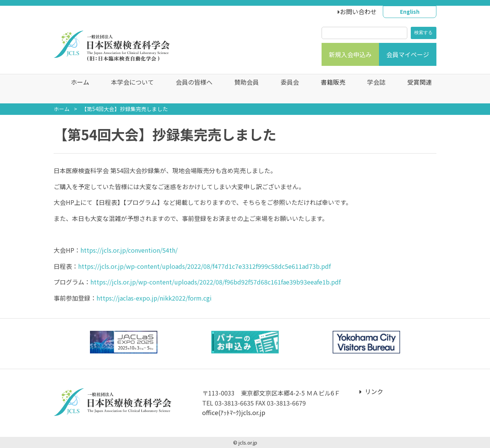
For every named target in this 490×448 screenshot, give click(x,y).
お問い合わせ (358, 11)
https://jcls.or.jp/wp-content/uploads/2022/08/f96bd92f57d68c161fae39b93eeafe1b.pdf (216, 282)
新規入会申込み (350, 54)
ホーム (74, 89)
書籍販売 (327, 89)
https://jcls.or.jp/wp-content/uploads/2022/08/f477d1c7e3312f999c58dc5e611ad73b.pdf (204, 266)
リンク (371, 391)
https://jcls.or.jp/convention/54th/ (129, 250)
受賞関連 (413, 89)
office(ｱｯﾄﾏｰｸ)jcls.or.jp (234, 412)
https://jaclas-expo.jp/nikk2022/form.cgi (154, 298)
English (410, 11)
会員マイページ (408, 54)
